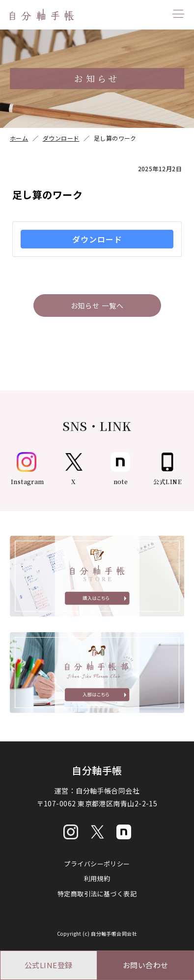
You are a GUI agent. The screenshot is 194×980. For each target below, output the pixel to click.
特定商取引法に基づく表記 (97, 894)
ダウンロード (97, 239)
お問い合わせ (146, 965)
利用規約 (97, 878)
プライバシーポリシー (97, 864)
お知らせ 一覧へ (97, 306)
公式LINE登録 (49, 965)
